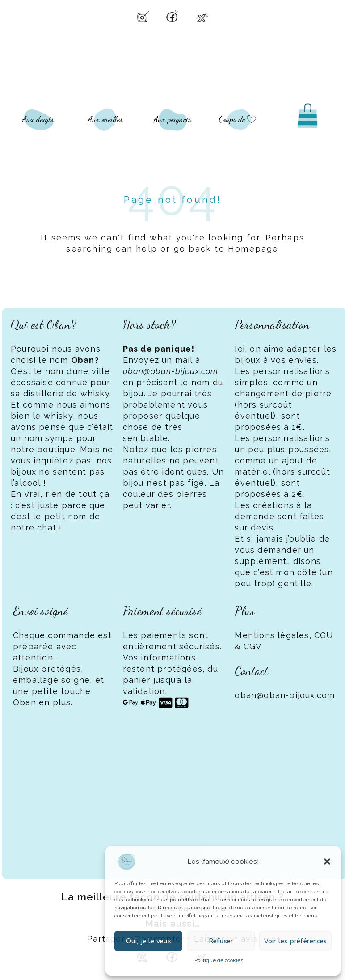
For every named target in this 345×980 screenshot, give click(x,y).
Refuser (221, 941)
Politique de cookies (219, 960)
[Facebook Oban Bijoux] (172, 16)
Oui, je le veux (149, 941)
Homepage (253, 249)
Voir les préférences (295, 941)
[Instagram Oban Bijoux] (143, 16)
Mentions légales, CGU (284, 635)
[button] (327, 862)
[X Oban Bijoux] (202, 16)
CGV (253, 646)
